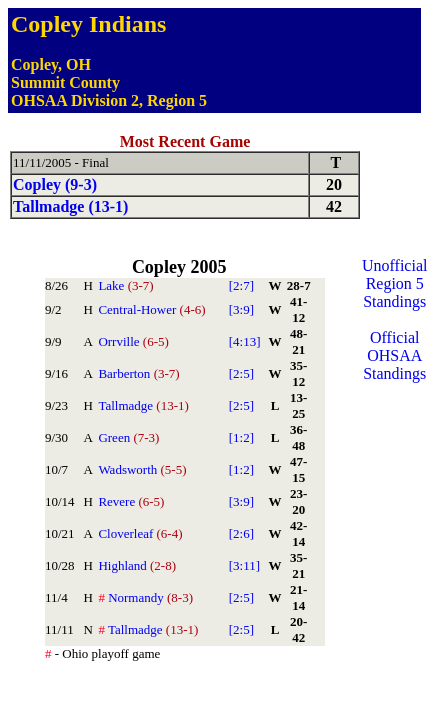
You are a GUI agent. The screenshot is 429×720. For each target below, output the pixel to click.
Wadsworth (142, 469)
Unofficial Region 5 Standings (394, 283)
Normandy (145, 597)
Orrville (133, 341)
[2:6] (241, 533)
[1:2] (241, 437)
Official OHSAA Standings (394, 355)
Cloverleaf (140, 533)
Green (128, 437)
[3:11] (244, 565)
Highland (137, 565)
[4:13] (245, 341)
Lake (125, 285)
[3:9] (241, 309)
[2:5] (241, 373)
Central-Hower (151, 309)
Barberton (138, 373)
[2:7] (241, 285)
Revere (131, 501)
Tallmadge (143, 405)
